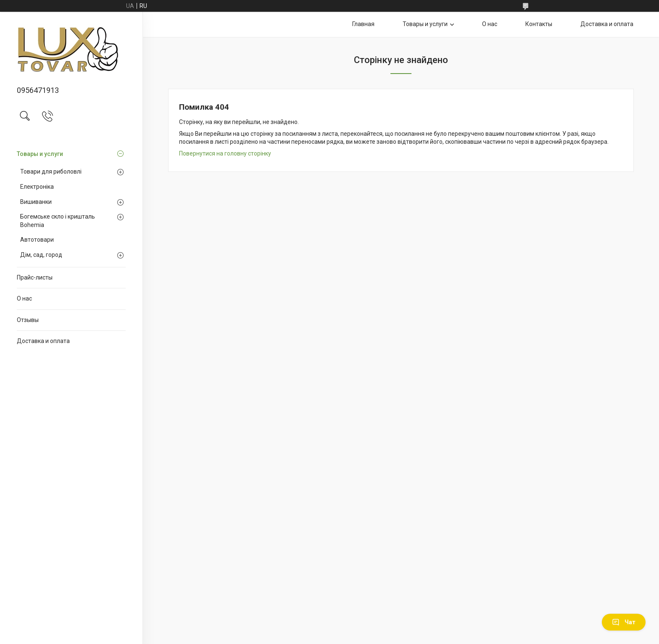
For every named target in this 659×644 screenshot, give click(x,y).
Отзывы (28, 320)
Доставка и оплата (43, 341)
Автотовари (37, 240)
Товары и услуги (40, 154)
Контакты (539, 24)
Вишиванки (36, 202)
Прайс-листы (35, 277)
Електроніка (37, 187)
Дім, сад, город (41, 255)
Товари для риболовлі (51, 172)
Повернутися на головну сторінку (225, 153)
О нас (24, 298)
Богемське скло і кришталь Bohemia (58, 221)
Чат (624, 622)
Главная (363, 24)
